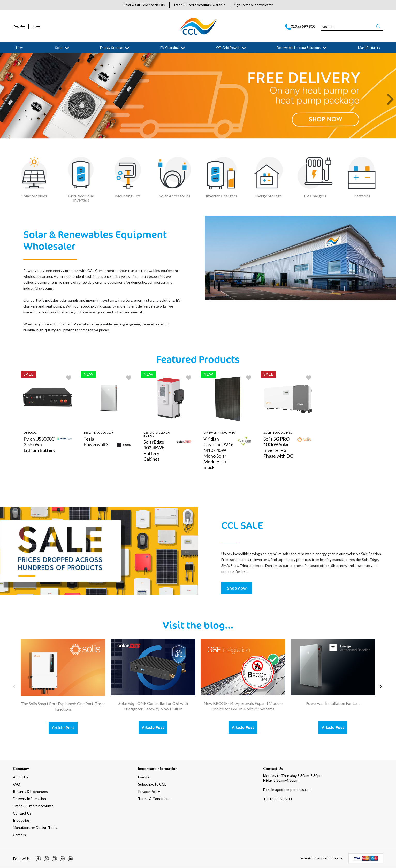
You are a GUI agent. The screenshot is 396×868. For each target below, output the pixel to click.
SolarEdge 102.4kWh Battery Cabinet (154, 450)
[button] (379, 26)
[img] (38, 859)
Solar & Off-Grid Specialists (144, 5)
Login (36, 26)
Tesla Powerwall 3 (96, 442)
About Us (21, 777)
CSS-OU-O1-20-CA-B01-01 (157, 434)
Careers (19, 835)
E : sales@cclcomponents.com (287, 790)
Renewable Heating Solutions (299, 48)
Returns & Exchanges (30, 791)
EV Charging (169, 48)
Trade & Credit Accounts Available (199, 5)
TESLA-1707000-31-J (98, 432)
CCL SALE (242, 525)
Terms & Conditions (154, 799)
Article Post (63, 728)
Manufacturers (369, 48)
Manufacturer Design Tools (35, 828)
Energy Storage (112, 48)
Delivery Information (29, 799)
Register (19, 26)
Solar (59, 48)
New (19, 48)
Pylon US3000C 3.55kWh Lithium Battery (39, 444)
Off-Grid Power (228, 48)
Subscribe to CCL (152, 784)
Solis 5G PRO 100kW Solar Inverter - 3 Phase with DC (278, 447)
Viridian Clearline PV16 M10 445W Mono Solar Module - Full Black (218, 453)
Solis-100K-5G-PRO (278, 432)
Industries (21, 820)
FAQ (17, 784)
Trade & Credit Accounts (33, 806)
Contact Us (22, 813)
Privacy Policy (149, 791)
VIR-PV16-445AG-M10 (219, 432)
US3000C (30, 432)
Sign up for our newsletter (253, 5)
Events (144, 777)
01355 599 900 (277, 799)
